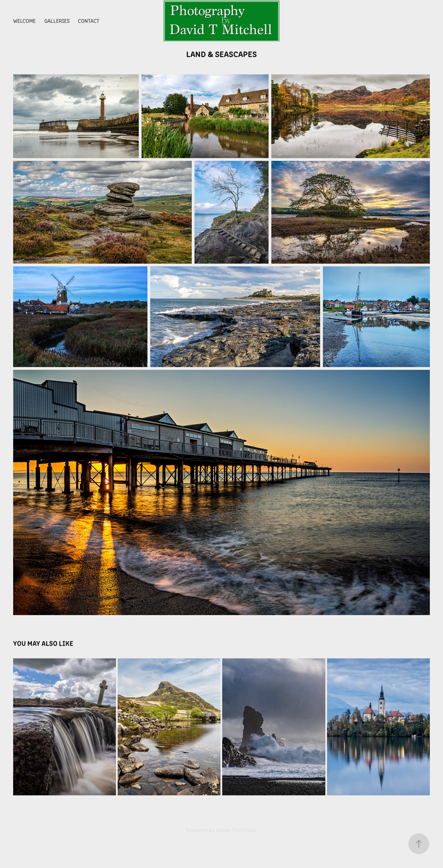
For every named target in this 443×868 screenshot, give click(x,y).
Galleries (57, 21)
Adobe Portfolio (236, 830)
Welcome (24, 21)
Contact (89, 21)
